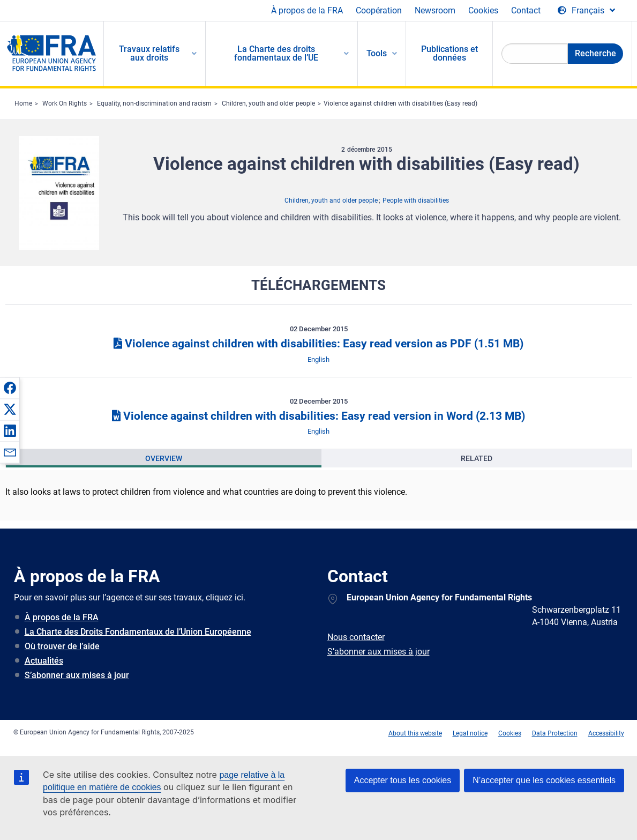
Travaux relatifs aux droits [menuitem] (149, 53)
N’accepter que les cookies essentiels (544, 780)
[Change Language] (586, 11)
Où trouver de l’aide (62, 646)
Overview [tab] (164, 458)
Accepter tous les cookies (403, 780)
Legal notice (470, 733)
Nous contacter (356, 637)
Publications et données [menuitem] (449, 53)
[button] (10, 388)
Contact (526, 10)
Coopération (379, 10)
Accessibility (606, 733)
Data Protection (555, 733)
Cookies (483, 10)
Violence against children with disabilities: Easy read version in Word (318, 416)
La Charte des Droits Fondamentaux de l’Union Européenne (138, 632)
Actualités (44, 661)
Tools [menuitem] (377, 53)
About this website (415, 733)
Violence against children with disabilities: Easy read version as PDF (318, 344)
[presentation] (164, 458)
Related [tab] (477, 458)
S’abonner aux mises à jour (77, 675)
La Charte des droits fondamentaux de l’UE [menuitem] (276, 53)
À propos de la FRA (307, 10)
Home (23, 103)
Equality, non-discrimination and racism (154, 103)
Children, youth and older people (268, 103)
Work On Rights (65, 103)
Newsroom (435, 10)
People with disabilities (416, 200)
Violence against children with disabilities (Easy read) (400, 103)
